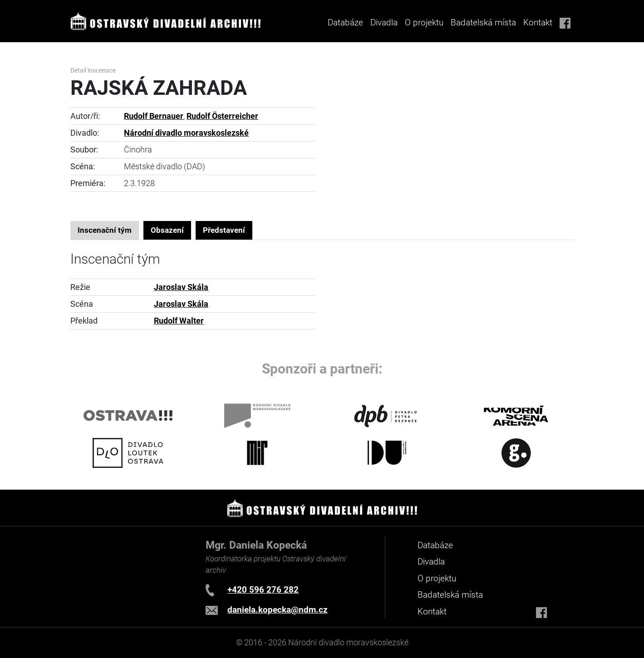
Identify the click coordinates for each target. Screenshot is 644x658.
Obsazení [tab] (167, 230)
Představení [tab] (224, 230)
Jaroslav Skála (181, 287)
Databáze (345, 22)
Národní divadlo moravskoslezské (186, 133)
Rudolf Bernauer (154, 116)
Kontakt (538, 22)
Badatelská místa (483, 22)
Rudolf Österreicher (222, 116)
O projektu (424, 22)
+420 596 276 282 (263, 590)
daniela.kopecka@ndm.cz (278, 610)
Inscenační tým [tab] (105, 230)
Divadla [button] (384, 22)
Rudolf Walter (179, 321)
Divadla (431, 562)
